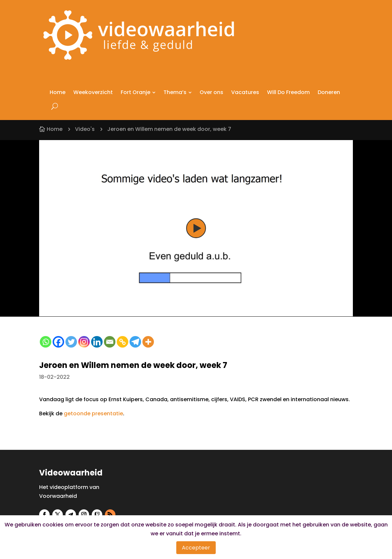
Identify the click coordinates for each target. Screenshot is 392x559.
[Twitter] (71, 342)
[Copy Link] (123, 342)
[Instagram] (84, 342)
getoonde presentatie (93, 413)
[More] (148, 342)
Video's (85, 129)
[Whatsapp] (46, 342)
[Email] (110, 342)
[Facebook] (58, 342)
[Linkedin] (97, 342)
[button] (196, 229)
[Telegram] (135, 342)
